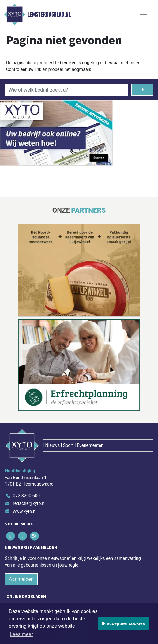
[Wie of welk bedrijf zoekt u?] (66, 90)
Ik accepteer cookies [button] (124, 623)
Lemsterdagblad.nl (49, 14)
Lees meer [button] (21, 634)
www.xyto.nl (25, 511)
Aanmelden (21, 579)
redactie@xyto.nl (29, 503)
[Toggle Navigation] (143, 14)
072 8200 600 (26, 496)
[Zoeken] (142, 90)
